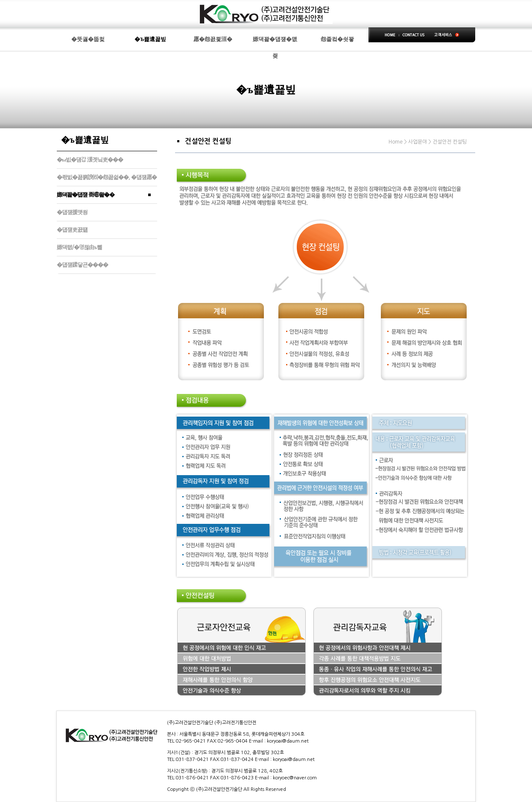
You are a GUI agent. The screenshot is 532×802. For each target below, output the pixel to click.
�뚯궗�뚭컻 (88, 39)
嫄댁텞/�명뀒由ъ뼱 (79, 247)
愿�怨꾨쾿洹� (213, 39)
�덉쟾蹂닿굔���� (82, 265)
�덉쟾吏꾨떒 (72, 230)
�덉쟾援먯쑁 (72, 212)
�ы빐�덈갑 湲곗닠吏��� (90, 160)
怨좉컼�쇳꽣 (337, 39)
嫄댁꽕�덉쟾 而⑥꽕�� (86, 195)
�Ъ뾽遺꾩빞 (151, 39)
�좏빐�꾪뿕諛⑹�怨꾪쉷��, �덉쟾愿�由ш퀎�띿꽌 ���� (107, 180)
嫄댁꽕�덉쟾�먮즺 (275, 42)
